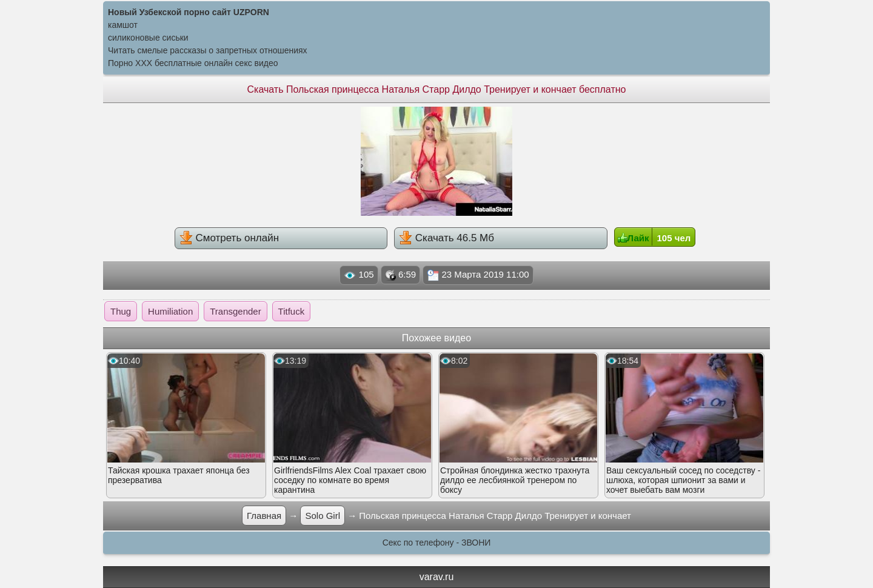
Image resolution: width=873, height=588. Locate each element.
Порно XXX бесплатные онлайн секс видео (193, 63)
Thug (121, 311)
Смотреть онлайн (229, 238)
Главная (264, 516)
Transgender (236, 311)
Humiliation (170, 311)
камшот (123, 25)
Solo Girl (323, 516)
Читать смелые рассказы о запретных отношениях (208, 50)
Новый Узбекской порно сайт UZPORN (189, 12)
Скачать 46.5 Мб (447, 238)
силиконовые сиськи (148, 38)
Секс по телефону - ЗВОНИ (437, 543)
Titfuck (292, 311)
